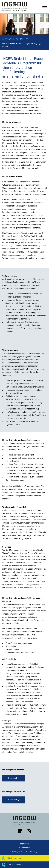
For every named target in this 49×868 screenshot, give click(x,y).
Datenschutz (25, 848)
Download (12, 778)
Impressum (24, 844)
